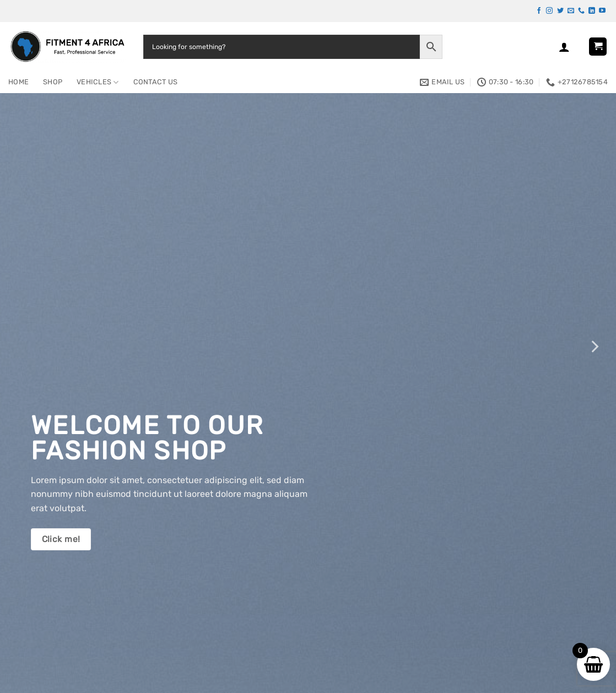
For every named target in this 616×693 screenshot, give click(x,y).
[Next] (594, 346)
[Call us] (581, 11)
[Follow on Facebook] (539, 11)
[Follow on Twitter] (560, 11)
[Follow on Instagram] (549, 11)
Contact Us (156, 82)
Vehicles (98, 82)
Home (18, 82)
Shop (53, 82)
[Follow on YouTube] (602, 11)
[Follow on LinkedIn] (592, 11)
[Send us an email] (571, 11)
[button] (564, 47)
